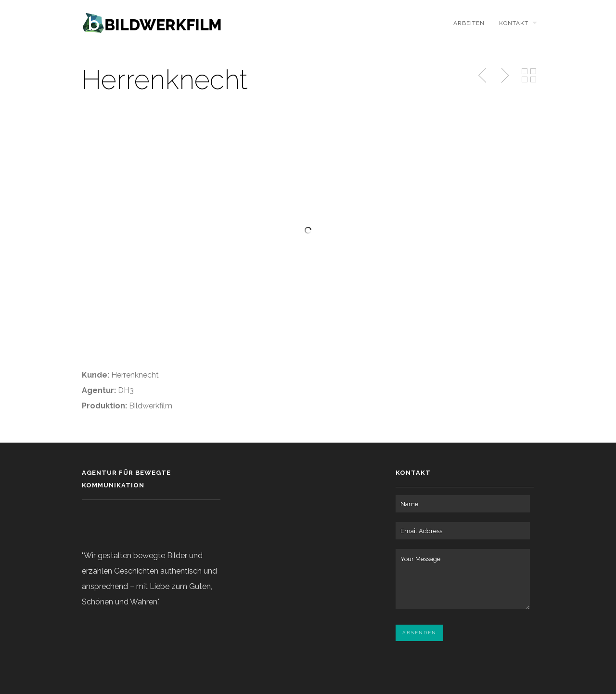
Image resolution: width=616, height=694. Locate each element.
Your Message (463, 579)
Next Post (504, 76)
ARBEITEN (469, 23)
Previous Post (483, 76)
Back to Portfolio (529, 76)
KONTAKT (514, 23)
